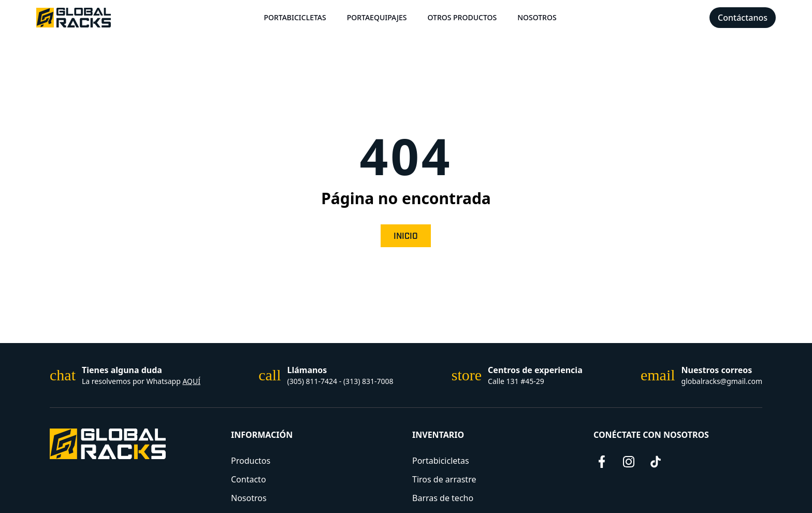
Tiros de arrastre (444, 479)
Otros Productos (462, 17)
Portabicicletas (295, 17)
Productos (251, 461)
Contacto (249, 479)
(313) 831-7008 (368, 381)
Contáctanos (743, 18)
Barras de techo (443, 498)
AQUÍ (191, 381)
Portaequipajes (377, 17)
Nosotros (537, 17)
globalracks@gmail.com (722, 381)
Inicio (406, 236)
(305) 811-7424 (313, 381)
